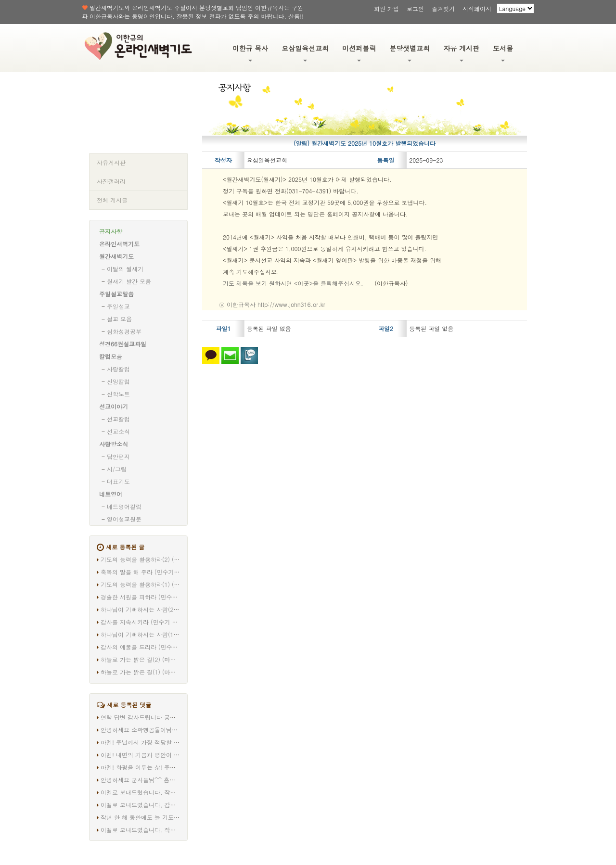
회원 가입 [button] (386, 8)
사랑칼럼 (118, 369)
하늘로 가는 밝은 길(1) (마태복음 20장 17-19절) (165, 672)
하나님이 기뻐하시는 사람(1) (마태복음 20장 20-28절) (172, 634)
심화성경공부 (124, 331)
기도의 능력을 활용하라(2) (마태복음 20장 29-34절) (169, 559)
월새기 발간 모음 (129, 281)
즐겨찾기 (443, 8)
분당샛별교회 (410, 52)
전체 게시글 (112, 200)
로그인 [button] (415, 8)
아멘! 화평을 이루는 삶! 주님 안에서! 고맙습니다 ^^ (169, 767)
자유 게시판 (461, 52)
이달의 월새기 (125, 269)
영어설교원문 (124, 519)
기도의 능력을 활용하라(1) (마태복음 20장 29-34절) (169, 584)
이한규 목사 (250, 52)
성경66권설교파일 (123, 344)
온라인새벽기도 (119, 244)
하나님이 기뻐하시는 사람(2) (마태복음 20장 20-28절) (172, 609)
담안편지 (118, 456)
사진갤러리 (111, 181)
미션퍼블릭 (359, 52)
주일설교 (118, 306)
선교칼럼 (118, 419)
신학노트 (118, 394)
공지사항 (111, 231)
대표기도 (118, 481)
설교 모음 (119, 319)
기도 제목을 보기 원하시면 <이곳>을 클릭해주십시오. (293, 283)
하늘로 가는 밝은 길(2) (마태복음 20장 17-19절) (165, 659)
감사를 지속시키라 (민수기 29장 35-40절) (156, 622)
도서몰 (503, 52)
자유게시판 (111, 162)
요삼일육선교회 (305, 52)
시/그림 (117, 469)
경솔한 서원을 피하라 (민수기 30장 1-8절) (156, 597)
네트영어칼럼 (124, 506)
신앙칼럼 (118, 381)
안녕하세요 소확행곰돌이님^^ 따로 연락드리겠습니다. (172, 730)
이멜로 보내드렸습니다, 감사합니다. (148, 805)
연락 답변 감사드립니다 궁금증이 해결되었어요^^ (166, 717)
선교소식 (118, 431)
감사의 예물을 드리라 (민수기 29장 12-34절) (160, 647)
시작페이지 (477, 8)
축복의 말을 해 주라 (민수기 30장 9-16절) (156, 572)
